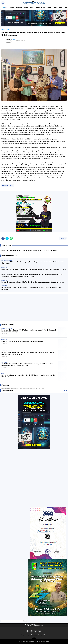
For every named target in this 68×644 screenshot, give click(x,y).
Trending (4, 7)
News (11, 185)
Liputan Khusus (58, 7)
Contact (28, 635)
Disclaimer (34, 635)
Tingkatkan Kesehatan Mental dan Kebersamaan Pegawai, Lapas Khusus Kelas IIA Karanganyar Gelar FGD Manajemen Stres (28, 365)
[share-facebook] (3, 238)
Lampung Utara (29, 7)
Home (3, 29)
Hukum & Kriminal (40, 7)
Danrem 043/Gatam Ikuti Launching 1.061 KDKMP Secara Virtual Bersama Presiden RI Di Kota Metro (28, 376)
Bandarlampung (8, 328)
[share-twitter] (7, 238)
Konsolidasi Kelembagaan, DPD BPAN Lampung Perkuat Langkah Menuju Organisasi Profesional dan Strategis (29, 331)
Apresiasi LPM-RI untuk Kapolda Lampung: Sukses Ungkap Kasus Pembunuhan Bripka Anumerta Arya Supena (33, 263)
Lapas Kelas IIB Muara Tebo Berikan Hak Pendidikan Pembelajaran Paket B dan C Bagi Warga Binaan (34, 269)
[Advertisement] (34, 308)
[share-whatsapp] (11, 238)
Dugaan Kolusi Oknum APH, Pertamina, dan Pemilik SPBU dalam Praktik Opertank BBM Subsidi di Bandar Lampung (28, 354)
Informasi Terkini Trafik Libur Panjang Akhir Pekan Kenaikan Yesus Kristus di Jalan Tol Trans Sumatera (31, 288)
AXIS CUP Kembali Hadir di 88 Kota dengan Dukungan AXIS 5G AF (23, 341)
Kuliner (49, 7)
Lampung (5, 185)
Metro (4, 373)
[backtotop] (34, 639)
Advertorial (19, 7)
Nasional (11, 7)
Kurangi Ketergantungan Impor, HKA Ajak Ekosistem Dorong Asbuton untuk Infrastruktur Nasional (33, 282)
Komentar (63, 238)
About (23, 635)
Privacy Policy (42, 635)
